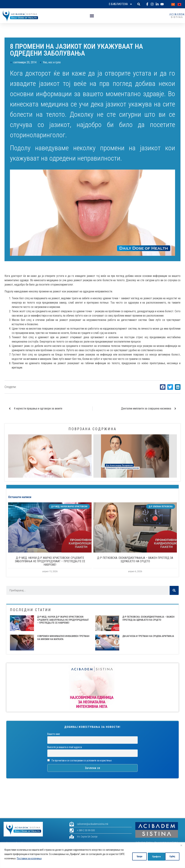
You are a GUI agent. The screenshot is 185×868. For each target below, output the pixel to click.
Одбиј (151, 856)
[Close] (181, 845)
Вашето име (54, 734)
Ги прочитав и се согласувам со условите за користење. (80, 761)
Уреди (133, 856)
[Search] (174, 590)
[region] (92, 855)
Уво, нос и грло (52, 62)
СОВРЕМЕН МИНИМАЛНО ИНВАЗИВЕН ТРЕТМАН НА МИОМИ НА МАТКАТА (63, 638)
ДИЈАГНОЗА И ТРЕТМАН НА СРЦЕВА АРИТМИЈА (148, 636)
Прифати (171, 856)
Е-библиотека (121, 4)
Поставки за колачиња (46, 858)
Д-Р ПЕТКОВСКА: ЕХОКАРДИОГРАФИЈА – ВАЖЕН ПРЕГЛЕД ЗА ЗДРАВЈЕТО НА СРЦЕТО (135, 560)
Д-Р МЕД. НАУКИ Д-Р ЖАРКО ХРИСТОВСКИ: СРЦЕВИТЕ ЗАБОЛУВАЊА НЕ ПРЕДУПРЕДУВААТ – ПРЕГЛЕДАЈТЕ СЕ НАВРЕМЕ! (50, 561)
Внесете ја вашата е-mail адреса (65, 747)
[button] (139, 4)
